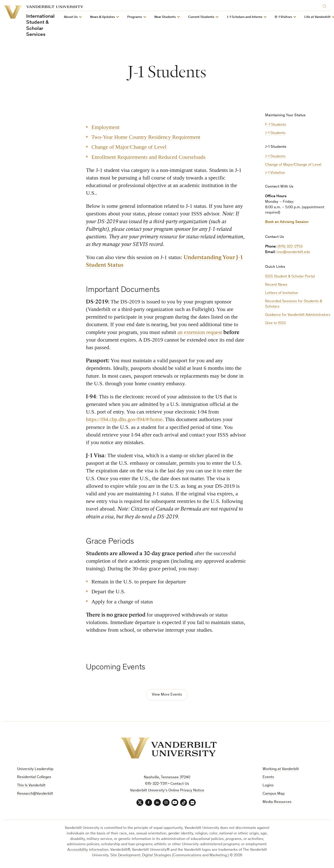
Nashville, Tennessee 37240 (167, 778)
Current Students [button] (201, 17)
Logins (268, 786)
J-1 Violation (275, 173)
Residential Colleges (34, 777)
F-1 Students (276, 125)
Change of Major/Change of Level (293, 165)
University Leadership (35, 769)
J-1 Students (275, 133)
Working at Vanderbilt (281, 769)
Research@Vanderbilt (35, 794)
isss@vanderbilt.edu (293, 252)
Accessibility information (88, 850)
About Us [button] (71, 17)
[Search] (326, 5)
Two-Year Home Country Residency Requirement (146, 137)
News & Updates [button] (102, 17)
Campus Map (274, 794)
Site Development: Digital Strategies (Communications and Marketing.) (170, 855)
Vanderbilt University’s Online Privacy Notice (167, 791)
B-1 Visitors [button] (283, 17)
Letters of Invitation (282, 293)
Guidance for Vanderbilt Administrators (298, 315)
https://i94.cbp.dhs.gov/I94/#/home (124, 420)
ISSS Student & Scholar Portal (290, 277)
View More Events (167, 695)
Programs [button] (134, 17)
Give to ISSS (275, 323)
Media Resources (277, 802)
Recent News (276, 285)
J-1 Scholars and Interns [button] (244, 17)
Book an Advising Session (287, 222)
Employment (106, 127)
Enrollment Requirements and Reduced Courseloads (149, 157)
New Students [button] (165, 17)
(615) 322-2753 (290, 247)
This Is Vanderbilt (31, 786)
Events (268, 777)
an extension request (200, 332)
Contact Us (180, 784)
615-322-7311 (156, 784)
